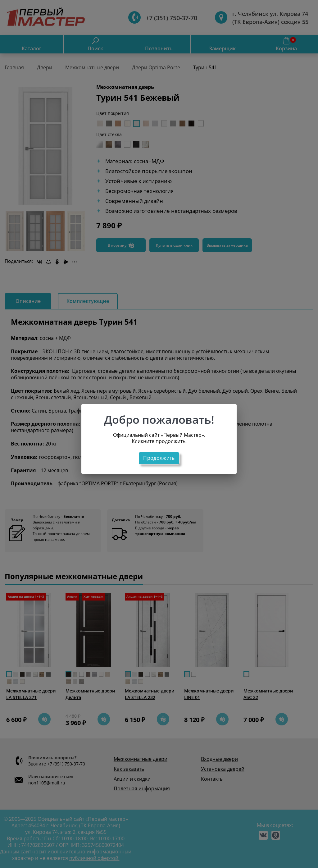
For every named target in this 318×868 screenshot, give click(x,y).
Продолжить (159, 458)
